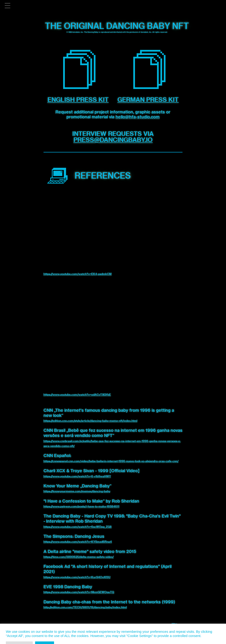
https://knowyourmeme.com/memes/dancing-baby (77, 491)
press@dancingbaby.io (113, 140)
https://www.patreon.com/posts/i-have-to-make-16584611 (81, 506)
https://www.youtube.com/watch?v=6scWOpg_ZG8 (78, 527)
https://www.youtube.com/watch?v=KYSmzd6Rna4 (78, 542)
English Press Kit (78, 100)
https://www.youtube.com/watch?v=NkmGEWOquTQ (79, 592)
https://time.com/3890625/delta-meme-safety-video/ (79, 557)
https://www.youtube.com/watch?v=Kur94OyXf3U (77, 577)
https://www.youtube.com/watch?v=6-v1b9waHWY (77, 476)
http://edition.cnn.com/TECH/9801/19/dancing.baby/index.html (85, 607)
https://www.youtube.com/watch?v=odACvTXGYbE (77, 395)
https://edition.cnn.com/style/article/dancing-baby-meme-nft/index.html (90, 421)
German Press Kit (148, 100)
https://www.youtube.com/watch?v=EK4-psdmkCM (78, 274)
